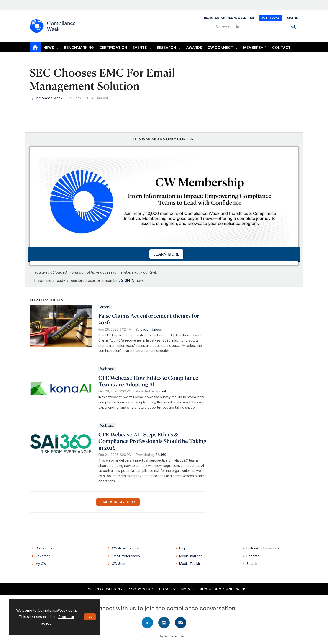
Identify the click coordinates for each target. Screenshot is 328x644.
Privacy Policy (141, 589)
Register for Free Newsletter (229, 18)
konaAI (161, 391)
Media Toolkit (190, 564)
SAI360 (161, 455)
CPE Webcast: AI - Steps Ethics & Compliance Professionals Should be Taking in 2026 (152, 441)
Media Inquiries (191, 556)
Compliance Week (48, 98)
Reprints (253, 556)
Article (105, 307)
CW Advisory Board (127, 548)
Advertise (43, 556)
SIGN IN (128, 280)
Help (183, 548)
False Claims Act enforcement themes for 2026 (149, 319)
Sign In (293, 18)
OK (90, 617)
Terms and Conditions (102, 589)
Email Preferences (126, 556)
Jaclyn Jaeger (151, 329)
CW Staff (119, 564)
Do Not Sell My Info (177, 589)
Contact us (44, 548)
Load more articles (118, 502)
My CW (41, 564)
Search (294, 27)
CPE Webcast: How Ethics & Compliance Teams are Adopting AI (148, 381)
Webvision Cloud (176, 636)
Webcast (107, 369)
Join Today (270, 18)
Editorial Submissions (263, 548)
